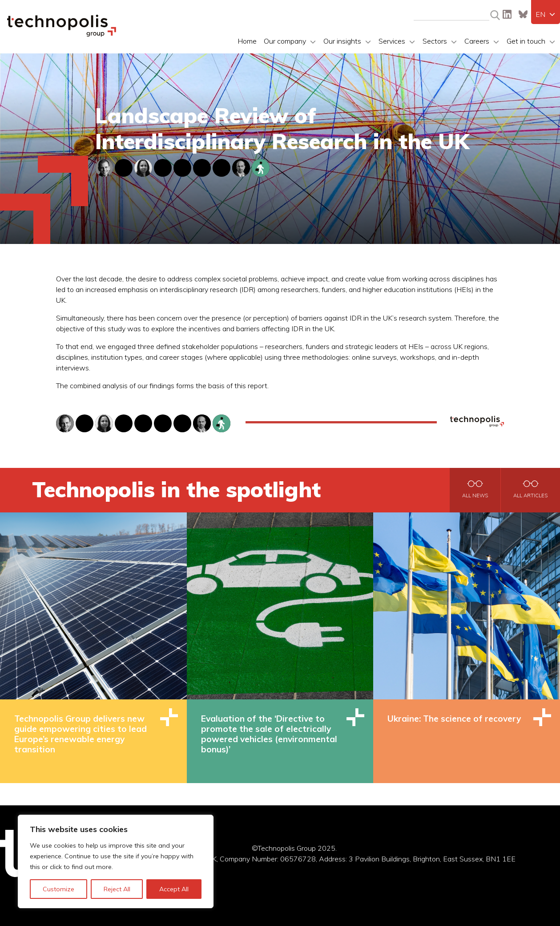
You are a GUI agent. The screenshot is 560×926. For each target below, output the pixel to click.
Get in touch (526, 41)
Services (392, 41)
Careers (477, 41)
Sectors (435, 41)
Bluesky (523, 14)
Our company (285, 41)
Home (247, 41)
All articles (530, 495)
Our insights (342, 41)
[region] (116, 861)
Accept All (174, 889)
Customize (58, 889)
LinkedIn (507, 14)
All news (475, 495)
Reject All (117, 889)
